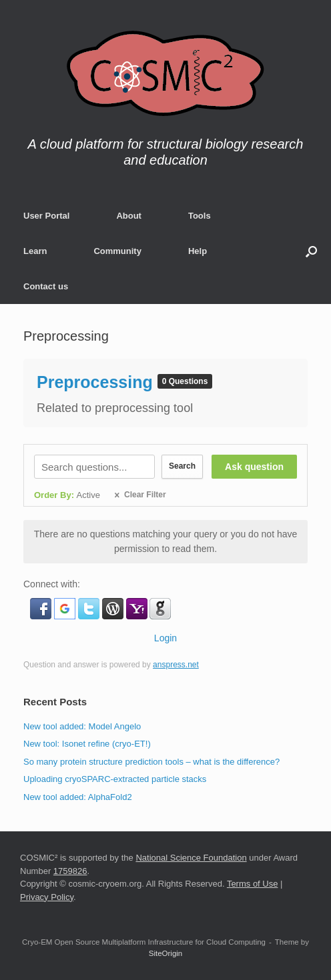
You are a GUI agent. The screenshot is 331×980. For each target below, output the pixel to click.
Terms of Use (253, 884)
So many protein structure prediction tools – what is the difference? (151, 762)
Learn (35, 251)
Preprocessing (97, 382)
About (129, 216)
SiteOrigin (166, 953)
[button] (311, 251)
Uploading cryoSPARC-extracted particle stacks (115, 779)
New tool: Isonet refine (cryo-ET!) (87, 744)
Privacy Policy (47, 897)
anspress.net (176, 665)
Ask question (254, 467)
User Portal (46, 216)
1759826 (70, 871)
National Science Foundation (191, 858)
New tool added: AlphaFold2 (78, 797)
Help (198, 251)
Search (181, 466)
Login (165, 638)
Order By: (67, 495)
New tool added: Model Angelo (82, 726)
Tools (200, 216)
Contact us (46, 286)
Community (117, 251)
